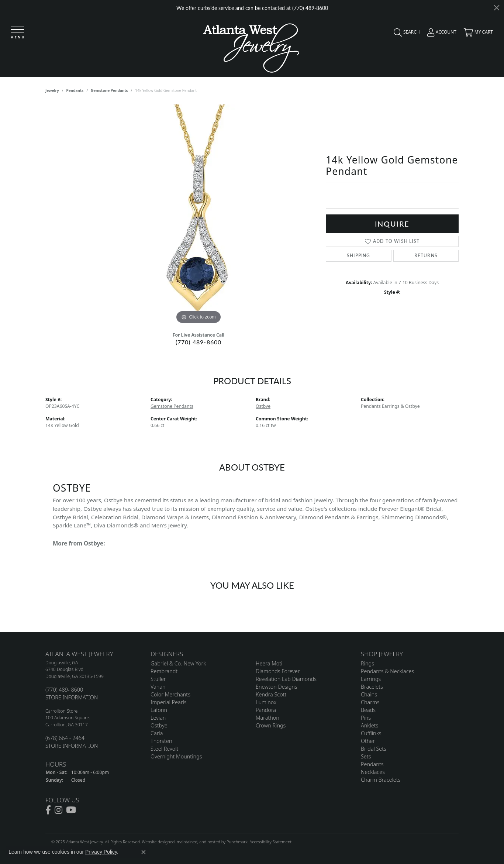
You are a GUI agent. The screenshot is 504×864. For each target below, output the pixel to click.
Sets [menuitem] (366, 756)
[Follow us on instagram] (58, 810)
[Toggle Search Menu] (405, 34)
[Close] (497, 8)
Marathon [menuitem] (267, 718)
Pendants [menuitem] (372, 764)
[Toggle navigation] (17, 33)
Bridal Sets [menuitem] (374, 749)
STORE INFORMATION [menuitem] (72, 697)
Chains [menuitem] (369, 694)
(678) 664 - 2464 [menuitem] (65, 738)
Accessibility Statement (270, 842)
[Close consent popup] (144, 852)
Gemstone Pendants (109, 90)
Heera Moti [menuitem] (269, 663)
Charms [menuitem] (370, 702)
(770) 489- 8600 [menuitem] (64, 690)
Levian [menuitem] (158, 718)
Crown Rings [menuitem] (271, 725)
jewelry (52, 90)
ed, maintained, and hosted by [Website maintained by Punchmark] (198, 842)
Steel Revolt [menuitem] (164, 749)
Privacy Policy (101, 852)
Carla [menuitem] (157, 733)
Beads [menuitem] (368, 710)
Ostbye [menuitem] (159, 725)
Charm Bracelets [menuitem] (381, 780)
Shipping (359, 256)
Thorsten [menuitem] (161, 741)
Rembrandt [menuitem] (164, 671)
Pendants (75, 90)
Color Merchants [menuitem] (170, 694)
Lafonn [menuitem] (159, 710)
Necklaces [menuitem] (373, 772)
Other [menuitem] (368, 741)
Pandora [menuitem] (266, 710)
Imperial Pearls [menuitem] (169, 702)
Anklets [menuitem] (370, 725)
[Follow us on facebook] (48, 810)
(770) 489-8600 (199, 342)
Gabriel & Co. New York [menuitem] (178, 663)
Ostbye (263, 406)
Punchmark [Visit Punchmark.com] (237, 842)
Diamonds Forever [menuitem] (278, 671)
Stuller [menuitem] (158, 679)
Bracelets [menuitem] (372, 687)
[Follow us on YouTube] (71, 810)
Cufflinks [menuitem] (371, 733)
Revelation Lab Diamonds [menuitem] (286, 679)
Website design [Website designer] (156, 842)
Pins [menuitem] (366, 718)
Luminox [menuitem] (266, 702)
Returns (426, 256)
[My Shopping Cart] (477, 34)
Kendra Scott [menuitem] (271, 694)
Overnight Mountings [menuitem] (176, 756)
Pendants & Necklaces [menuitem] (387, 671)
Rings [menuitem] (367, 663)
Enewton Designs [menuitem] (277, 687)
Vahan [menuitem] (158, 687)
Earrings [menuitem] (371, 679)
